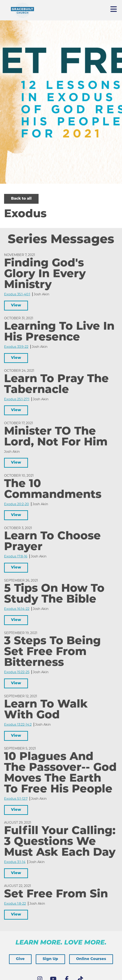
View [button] (16, 305)
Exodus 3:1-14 (15, 862)
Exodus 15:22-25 (17, 672)
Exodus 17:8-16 (16, 556)
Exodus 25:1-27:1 (17, 399)
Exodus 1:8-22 (15, 904)
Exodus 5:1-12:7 (16, 799)
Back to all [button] (21, 199)
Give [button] (20, 959)
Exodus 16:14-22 (17, 609)
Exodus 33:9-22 (16, 347)
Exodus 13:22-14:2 (18, 725)
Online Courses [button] (91, 959)
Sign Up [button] (50, 959)
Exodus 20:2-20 (17, 504)
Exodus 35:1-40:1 (17, 294)
